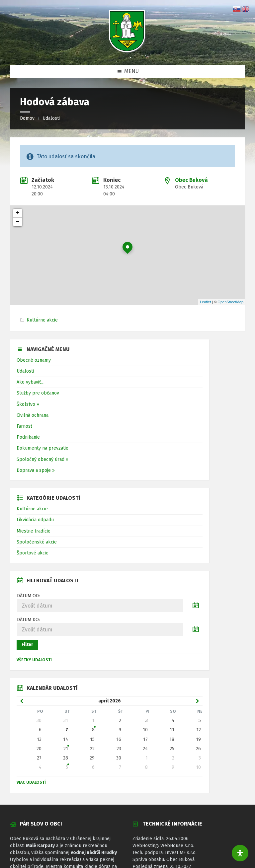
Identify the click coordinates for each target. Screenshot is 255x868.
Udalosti (51, 118)
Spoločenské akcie (37, 542)
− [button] (18, 222)
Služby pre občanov (38, 393)
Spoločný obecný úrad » (42, 459)
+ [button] (18, 213)
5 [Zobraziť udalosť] (67, 767)
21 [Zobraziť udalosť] (66, 749)
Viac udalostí (31, 782)
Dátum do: (28, 620)
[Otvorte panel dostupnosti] (240, 853)
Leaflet (205, 302)
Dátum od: (28, 596)
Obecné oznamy (34, 360)
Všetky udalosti (34, 660)
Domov (27, 118)
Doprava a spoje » (36, 470)
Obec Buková (191, 180)
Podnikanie (28, 437)
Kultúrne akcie (42, 320)
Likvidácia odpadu (35, 520)
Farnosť (24, 426)
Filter (27, 645)
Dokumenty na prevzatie (42, 448)
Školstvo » (28, 404)
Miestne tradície (34, 531)
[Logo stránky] (127, 52)
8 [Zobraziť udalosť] (93, 730)
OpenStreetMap (230, 302)
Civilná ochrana (33, 415)
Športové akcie (33, 553)
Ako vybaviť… (31, 382)
